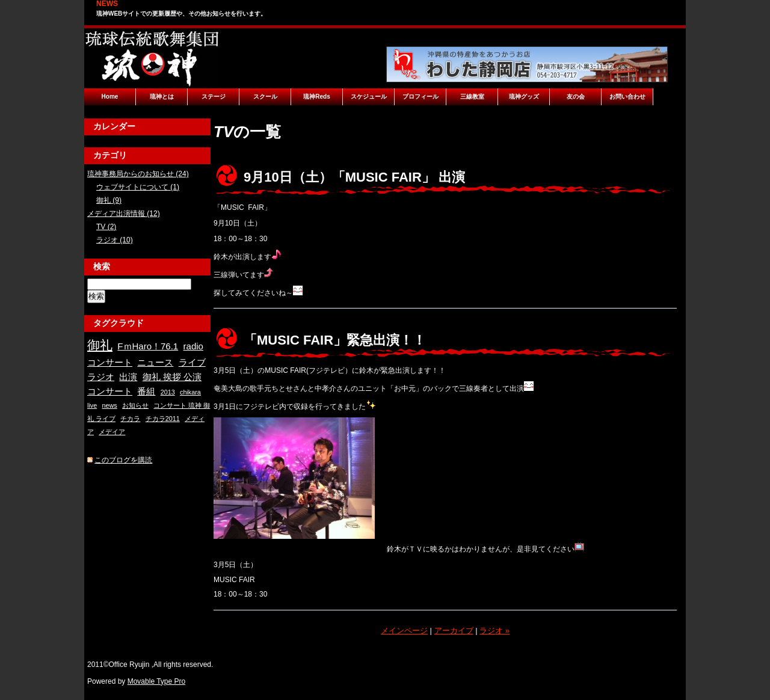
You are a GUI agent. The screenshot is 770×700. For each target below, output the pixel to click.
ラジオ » (494, 631)
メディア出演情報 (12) (124, 213)
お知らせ (135, 405)
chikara (190, 392)
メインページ (404, 631)
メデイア (112, 432)
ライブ (192, 362)
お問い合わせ (627, 97)
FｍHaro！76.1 (148, 346)
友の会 (576, 97)
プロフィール (420, 97)
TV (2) (106, 227)
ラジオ (101, 377)
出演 (128, 377)
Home (110, 97)
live (92, 405)
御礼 (100, 345)
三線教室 (472, 97)
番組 (146, 391)
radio (193, 346)
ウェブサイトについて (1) (138, 187)
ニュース (155, 362)
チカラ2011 (163, 419)
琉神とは (162, 97)
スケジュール (369, 97)
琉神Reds (316, 97)
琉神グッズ (524, 97)
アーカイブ (454, 631)
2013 (168, 392)
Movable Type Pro (157, 681)
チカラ (130, 419)
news (110, 405)
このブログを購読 (123, 460)
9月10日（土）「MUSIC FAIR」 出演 (354, 177)
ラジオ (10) (115, 240)
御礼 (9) (109, 200)
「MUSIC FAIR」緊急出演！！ (335, 340)
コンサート (110, 362)
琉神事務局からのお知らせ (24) (138, 174)
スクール (265, 97)
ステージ (214, 97)
